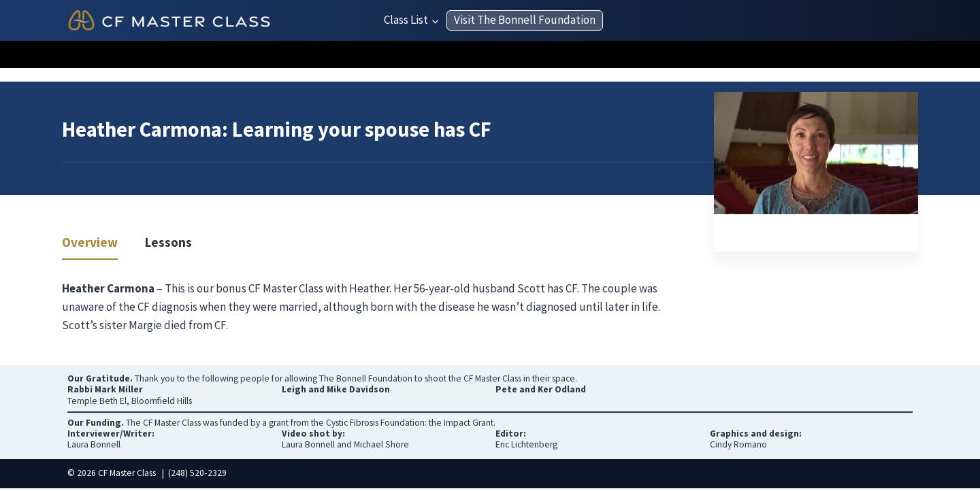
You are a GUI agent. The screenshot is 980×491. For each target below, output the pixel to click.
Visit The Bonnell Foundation (525, 20)
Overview (90, 243)
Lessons (168, 243)
